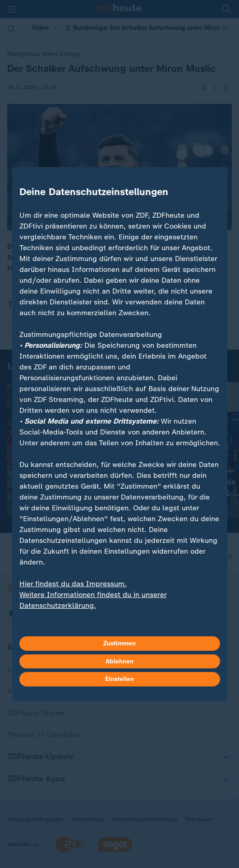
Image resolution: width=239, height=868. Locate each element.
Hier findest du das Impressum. (73, 584)
